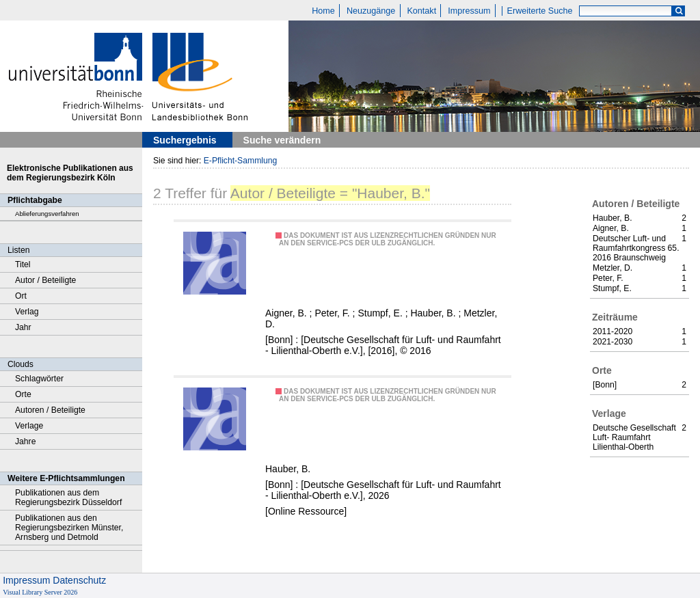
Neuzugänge (371, 11)
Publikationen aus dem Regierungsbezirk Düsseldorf (68, 498)
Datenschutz (79, 580)
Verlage (29, 426)
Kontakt (421, 11)
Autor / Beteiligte (45, 280)
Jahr (23, 327)
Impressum (469, 11)
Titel (23, 264)
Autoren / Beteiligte (50, 410)
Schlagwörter (39, 379)
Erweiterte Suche (540, 11)
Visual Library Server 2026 (40, 592)
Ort (21, 296)
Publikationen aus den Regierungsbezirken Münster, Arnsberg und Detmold (69, 528)
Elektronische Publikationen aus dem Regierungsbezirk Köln (70, 173)
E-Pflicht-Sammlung (241, 161)
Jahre (25, 441)
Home (323, 11)
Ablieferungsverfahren (47, 214)
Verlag (27, 312)
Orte (23, 394)
